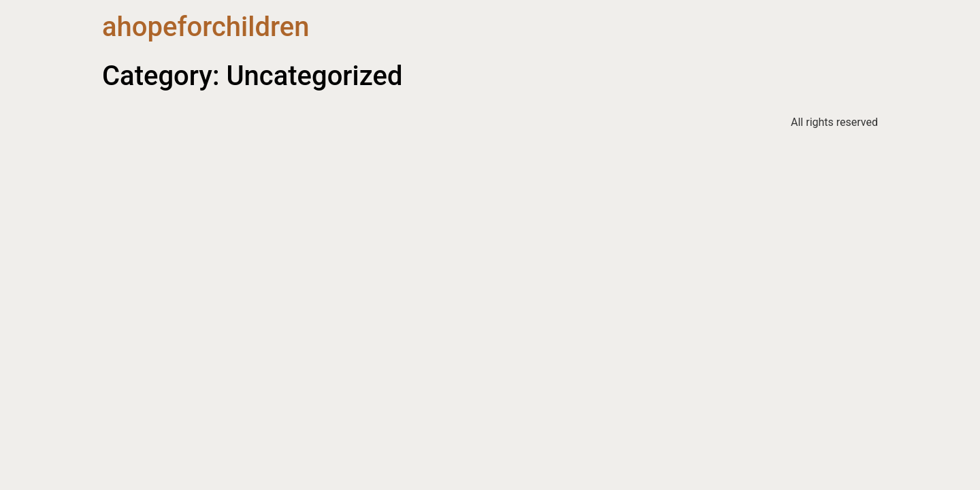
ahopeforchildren (206, 27)
